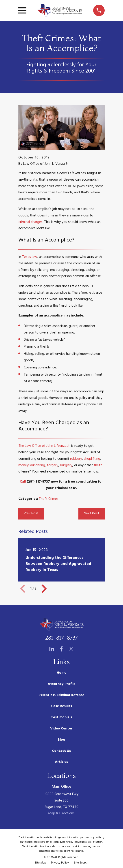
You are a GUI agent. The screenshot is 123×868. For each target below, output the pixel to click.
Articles (61, 762)
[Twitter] (71, 649)
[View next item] (44, 589)
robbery (76, 459)
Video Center (61, 729)
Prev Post (31, 513)
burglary (66, 465)
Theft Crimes (49, 499)
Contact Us (61, 751)
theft (98, 465)
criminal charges (30, 222)
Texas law (30, 257)
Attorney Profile (61, 684)
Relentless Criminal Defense (61, 695)
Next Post (92, 513)
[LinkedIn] (52, 649)
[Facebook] (61, 649)
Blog (61, 740)
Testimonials (61, 717)
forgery (53, 465)
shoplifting (92, 459)
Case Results (61, 706)
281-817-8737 (61, 638)
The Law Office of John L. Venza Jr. (44, 446)
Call (23, 482)
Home (61, 673)
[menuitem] (40, 863)
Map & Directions (61, 813)
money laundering (32, 465)
